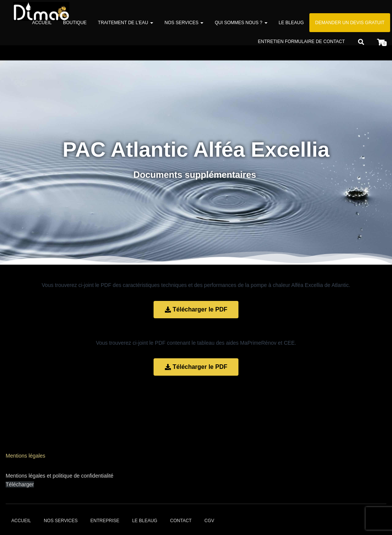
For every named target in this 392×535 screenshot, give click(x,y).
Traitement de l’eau (126, 23)
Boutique (75, 23)
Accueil (42, 23)
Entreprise (105, 521)
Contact (181, 521)
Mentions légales (25, 456)
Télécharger (20, 484)
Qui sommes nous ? (241, 23)
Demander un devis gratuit (350, 23)
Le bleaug (291, 23)
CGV (209, 521)
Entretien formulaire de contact (301, 42)
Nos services (184, 23)
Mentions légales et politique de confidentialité (60, 476)
